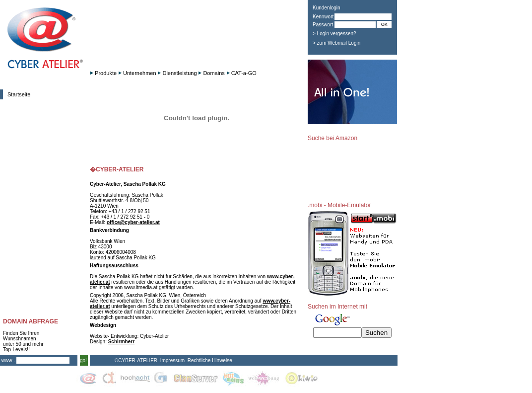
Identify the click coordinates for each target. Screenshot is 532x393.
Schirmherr (121, 342)
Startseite (19, 94)
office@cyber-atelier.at (133, 222)
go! (83, 360)
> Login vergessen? (334, 34)
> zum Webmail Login (336, 43)
